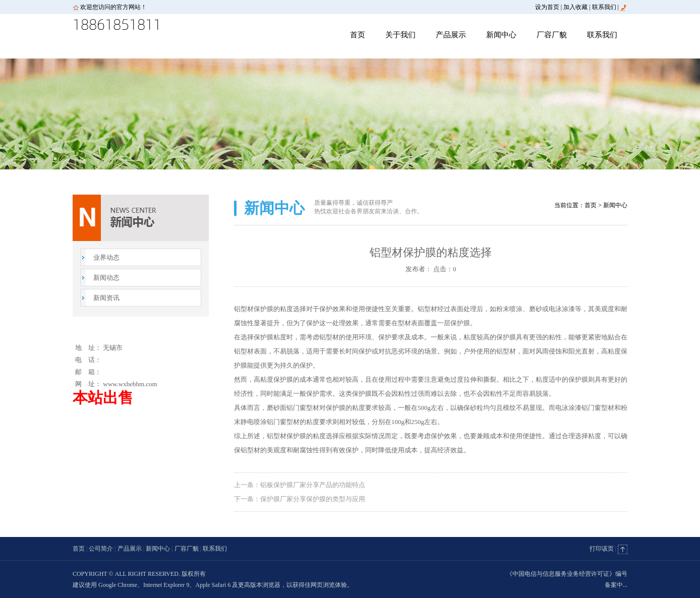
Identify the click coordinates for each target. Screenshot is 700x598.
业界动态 (106, 257)
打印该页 (602, 549)
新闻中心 (501, 35)
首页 (358, 35)
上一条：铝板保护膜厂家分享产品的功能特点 (300, 485)
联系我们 (604, 7)
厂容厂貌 (552, 35)
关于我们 (400, 35)
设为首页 (547, 7)
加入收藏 (575, 7)
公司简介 (101, 549)
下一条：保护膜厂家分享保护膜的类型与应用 (300, 499)
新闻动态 (106, 278)
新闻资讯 (106, 298)
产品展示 (451, 35)
